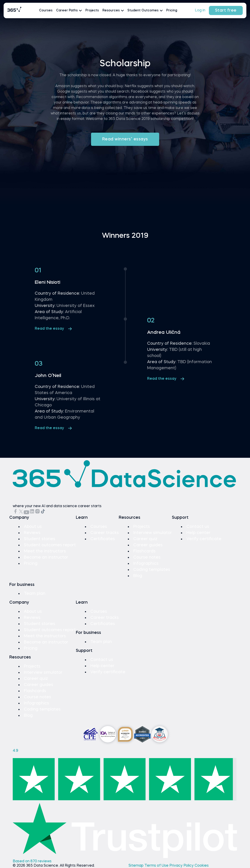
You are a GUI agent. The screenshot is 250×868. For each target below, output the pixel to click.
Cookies (202, 866)
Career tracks (105, 533)
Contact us (198, 527)
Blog (138, 576)
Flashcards (144, 551)
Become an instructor (46, 557)
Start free (226, 10)
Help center (198, 533)
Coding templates (152, 570)
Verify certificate (204, 539)
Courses (46, 10)
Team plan (35, 594)
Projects (92, 10)
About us (33, 527)
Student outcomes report (50, 545)
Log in (200, 10)
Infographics (146, 564)
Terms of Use (157, 866)
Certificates (103, 539)
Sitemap (136, 866)
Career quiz (145, 539)
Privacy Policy (182, 866)
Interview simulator (153, 533)
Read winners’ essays (125, 139)
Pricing (172, 10)
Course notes (147, 557)
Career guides (148, 545)
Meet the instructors (45, 551)
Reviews (32, 533)
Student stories (40, 539)
